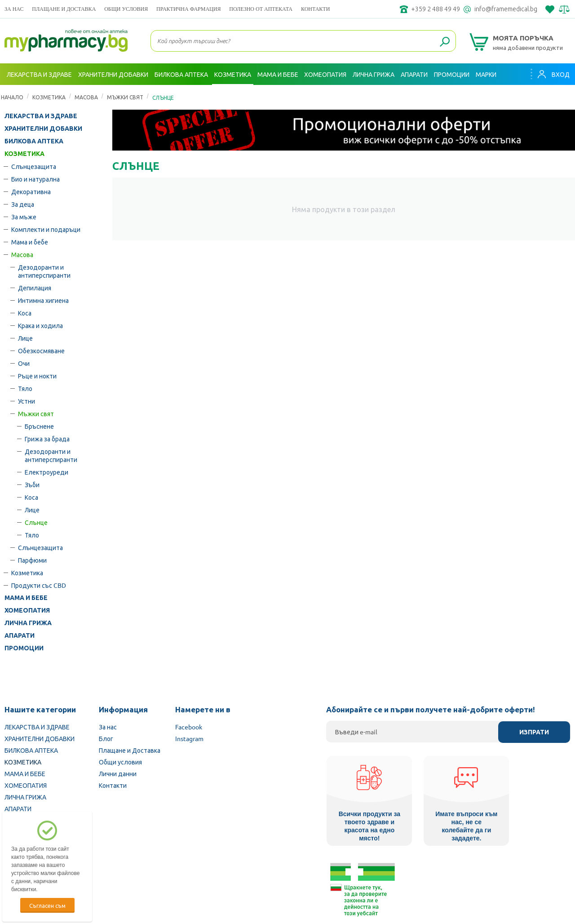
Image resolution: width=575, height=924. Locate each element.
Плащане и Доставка (64, 9)
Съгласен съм (47, 905)
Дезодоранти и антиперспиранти (44, 271)
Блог (106, 738)
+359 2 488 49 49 (436, 9)
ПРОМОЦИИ (24, 648)
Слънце (36, 522)
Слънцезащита (34, 166)
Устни (27, 401)
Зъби (32, 484)
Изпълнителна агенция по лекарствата (227, 867)
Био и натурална (35, 179)
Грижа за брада (47, 439)
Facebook (189, 727)
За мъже (24, 217)
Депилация (35, 288)
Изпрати (534, 732)
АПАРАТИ (20, 635)
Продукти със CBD (39, 585)
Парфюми (32, 560)
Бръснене (39, 426)
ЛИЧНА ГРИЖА (28, 623)
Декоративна (31, 191)
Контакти (315, 9)
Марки (486, 74)
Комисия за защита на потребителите (465, 867)
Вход (553, 74)
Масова (86, 97)
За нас (14, 9)
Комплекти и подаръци (46, 229)
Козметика (27, 573)
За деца (23, 204)
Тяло (25, 388)
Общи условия (126, 9)
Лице (25, 338)
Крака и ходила (40, 325)
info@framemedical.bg (506, 9)
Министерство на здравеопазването (346, 867)
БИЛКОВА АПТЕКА (34, 141)
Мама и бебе (30, 242)
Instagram (189, 738)
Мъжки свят (125, 97)
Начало (12, 97)
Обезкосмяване (41, 351)
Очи (24, 363)
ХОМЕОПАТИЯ (27, 610)
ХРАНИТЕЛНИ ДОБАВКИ (43, 129)
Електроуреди (46, 472)
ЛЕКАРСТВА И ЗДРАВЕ (41, 116)
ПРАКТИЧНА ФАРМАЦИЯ (188, 9)
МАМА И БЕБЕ (26, 598)
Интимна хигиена (43, 300)
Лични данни (118, 773)
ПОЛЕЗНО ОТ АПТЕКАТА (261, 9)
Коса (25, 313)
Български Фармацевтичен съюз (112, 867)
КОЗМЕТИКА (49, 97)
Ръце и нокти (37, 376)
